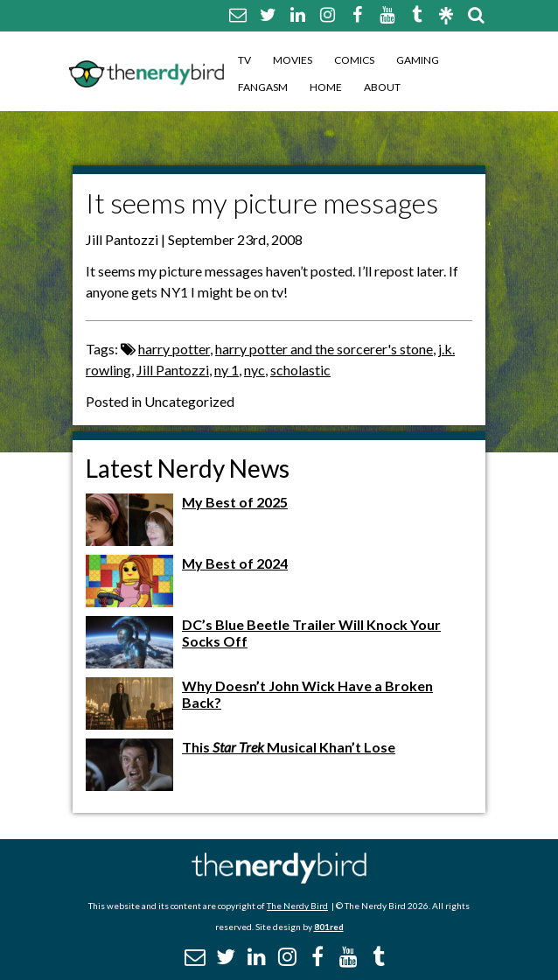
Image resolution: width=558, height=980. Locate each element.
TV (244, 60)
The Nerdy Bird (297, 906)
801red (329, 927)
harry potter (174, 349)
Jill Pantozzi (173, 370)
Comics (354, 60)
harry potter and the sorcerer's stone (324, 349)
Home (326, 87)
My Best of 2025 (235, 502)
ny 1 (227, 370)
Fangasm (263, 87)
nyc (255, 370)
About (382, 87)
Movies (293, 60)
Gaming (418, 60)
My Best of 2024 (235, 563)
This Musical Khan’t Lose (289, 747)
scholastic (300, 370)
